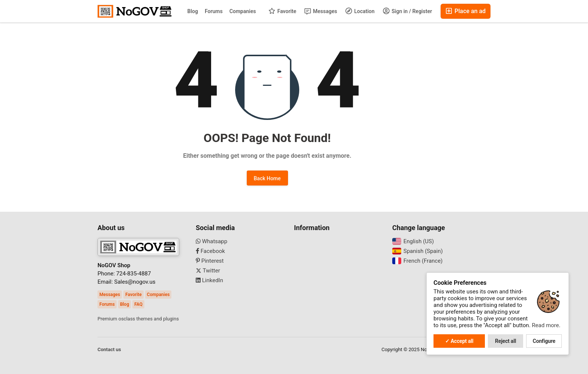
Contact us (109, 349)
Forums (214, 11)
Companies (243, 11)
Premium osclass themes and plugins (138, 319)
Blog (193, 11)
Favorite (282, 11)
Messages (321, 11)
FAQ (138, 304)
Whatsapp (211, 241)
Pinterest (210, 261)
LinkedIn (209, 280)
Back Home (267, 178)
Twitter (208, 271)
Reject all (505, 341)
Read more (545, 325)
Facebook (210, 251)
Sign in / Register (407, 11)
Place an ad (466, 11)
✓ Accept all (459, 341)
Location (360, 11)
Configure (544, 341)
